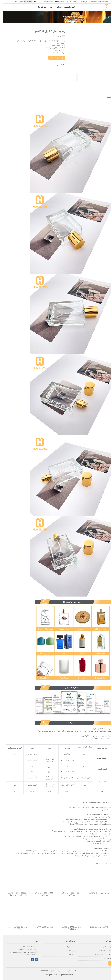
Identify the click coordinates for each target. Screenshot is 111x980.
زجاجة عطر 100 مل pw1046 (96, 893)
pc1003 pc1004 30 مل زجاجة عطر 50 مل (69, 894)
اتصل (48, 7)
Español (47, 2)
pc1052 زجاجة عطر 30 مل (96, 927)
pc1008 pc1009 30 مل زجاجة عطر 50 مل (42, 894)
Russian (58, 2)
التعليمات (69, 955)
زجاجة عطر (85, 17)
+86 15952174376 (76, 2)
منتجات (56, 7)
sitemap (42, 971)
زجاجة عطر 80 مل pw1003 (42, 927)
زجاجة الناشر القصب (101, 951)
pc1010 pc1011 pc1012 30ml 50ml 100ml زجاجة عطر (15, 894)
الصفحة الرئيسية (67, 7)
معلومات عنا (40, 7)
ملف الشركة (68, 947)
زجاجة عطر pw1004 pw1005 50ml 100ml (15, 928)
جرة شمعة (104, 958)
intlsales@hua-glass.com (95, 2)
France (37, 2)
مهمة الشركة (68, 951)
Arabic (27, 2)
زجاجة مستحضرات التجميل (99, 955)
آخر (107, 962)
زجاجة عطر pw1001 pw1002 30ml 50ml (69, 928)
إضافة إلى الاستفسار (54, 58)
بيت (103, 17)
